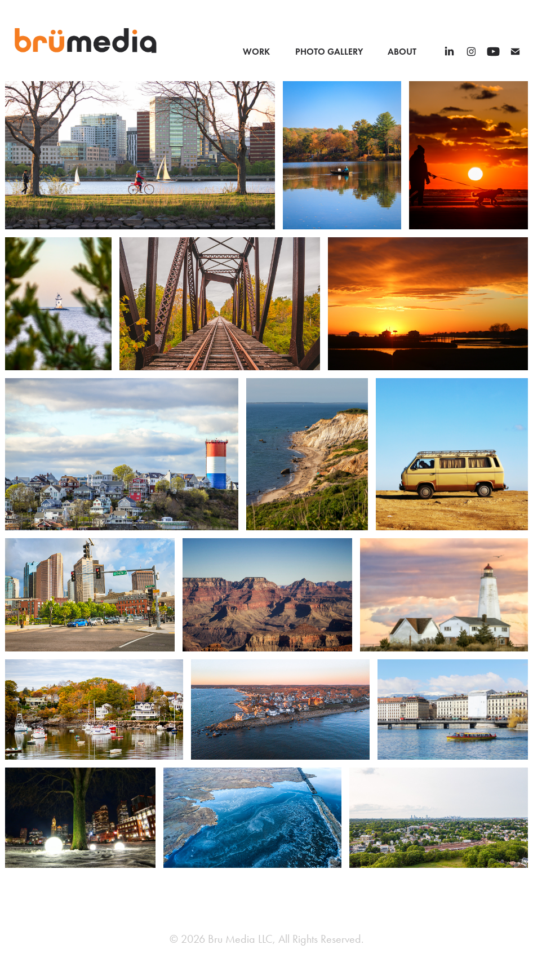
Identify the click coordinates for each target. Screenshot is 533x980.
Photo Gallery (329, 52)
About (402, 52)
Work (256, 52)
